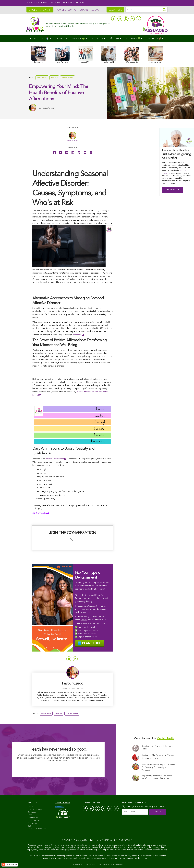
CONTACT (73, 10)
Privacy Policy (77, 864)
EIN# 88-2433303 (117, 864)
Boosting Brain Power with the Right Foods (157, 748)
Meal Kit (94, 595)
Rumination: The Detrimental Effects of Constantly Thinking (158, 757)
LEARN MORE (115, 10)
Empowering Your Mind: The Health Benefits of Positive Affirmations (157, 777)
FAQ (29, 826)
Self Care (54, 78)
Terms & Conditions (103, 864)
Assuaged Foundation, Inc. (87, 840)
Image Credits (33, 820)
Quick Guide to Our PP (37, 829)
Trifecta (84, 620)
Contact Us (32, 823)
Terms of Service (89, 864)
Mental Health (42, 78)
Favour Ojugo (48, 108)
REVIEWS (95, 10)
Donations (32, 812)
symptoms (77, 335)
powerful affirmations (55, 459)
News (30, 815)
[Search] (146, 10)
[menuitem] (41, 38)
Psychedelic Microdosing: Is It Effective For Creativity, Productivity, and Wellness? (158, 767)
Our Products (33, 818)
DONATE (84, 10)
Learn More (172, 190)
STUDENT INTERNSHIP (40, 10)
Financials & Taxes (35, 809)
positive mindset (67, 78)
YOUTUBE (61, 10)
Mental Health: (165, 739)
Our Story (32, 807)
